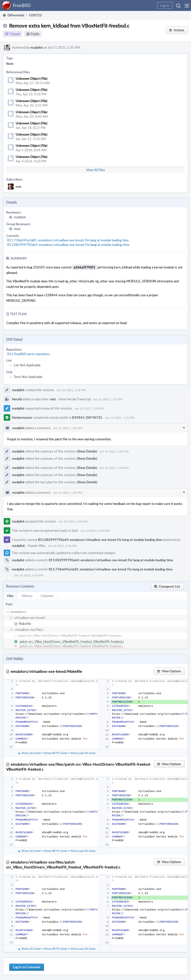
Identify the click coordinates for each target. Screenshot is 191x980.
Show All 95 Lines (55, 753)
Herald (17, 399)
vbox (17, 229)
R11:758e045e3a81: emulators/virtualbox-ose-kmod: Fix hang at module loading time (68, 240)
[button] (187, 5)
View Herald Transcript (75, 399)
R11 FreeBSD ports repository (29, 354)
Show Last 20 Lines (83, 753)
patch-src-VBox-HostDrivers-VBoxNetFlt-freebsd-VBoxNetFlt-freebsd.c (70, 636)
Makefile (25, 624)
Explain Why (37, 546)
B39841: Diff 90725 (87, 417)
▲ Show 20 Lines (29, 753)
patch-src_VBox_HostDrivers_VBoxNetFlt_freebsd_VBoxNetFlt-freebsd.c (72, 641)
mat (19, 187)
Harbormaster (22, 417)
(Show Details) (87, 451)
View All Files (95, 170)
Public (35, 34)
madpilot (37, 47)
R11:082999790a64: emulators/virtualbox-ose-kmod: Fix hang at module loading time (68, 245)
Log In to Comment (27, 967)
